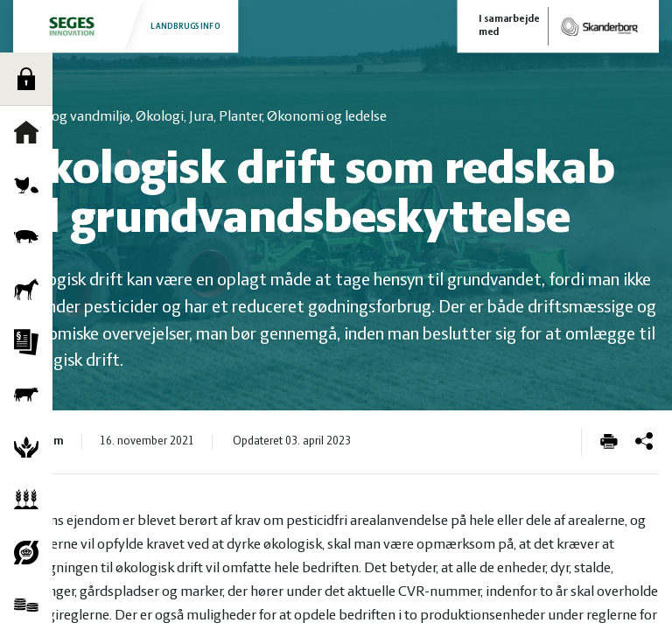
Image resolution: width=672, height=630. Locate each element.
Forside (31, 132)
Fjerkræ (31, 185)
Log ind (31, 79)
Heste (31, 290)
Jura (31, 342)
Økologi (31, 552)
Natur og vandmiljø (31, 447)
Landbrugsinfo (125, 26)
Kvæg (31, 395)
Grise (31, 237)
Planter (31, 500)
